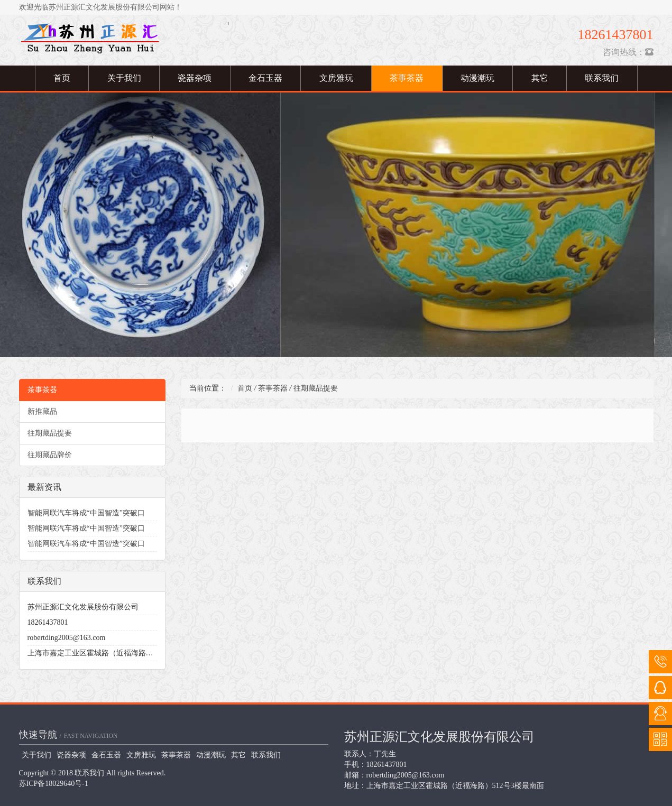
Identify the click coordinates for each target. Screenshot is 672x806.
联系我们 (602, 78)
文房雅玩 (336, 78)
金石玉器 (265, 78)
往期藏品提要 (50, 433)
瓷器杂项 (195, 78)
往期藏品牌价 (50, 455)
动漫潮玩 (477, 78)
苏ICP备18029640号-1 (54, 784)
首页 (62, 78)
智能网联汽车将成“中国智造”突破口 (86, 513)
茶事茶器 (407, 78)
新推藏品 (42, 411)
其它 (540, 78)
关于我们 (124, 78)
